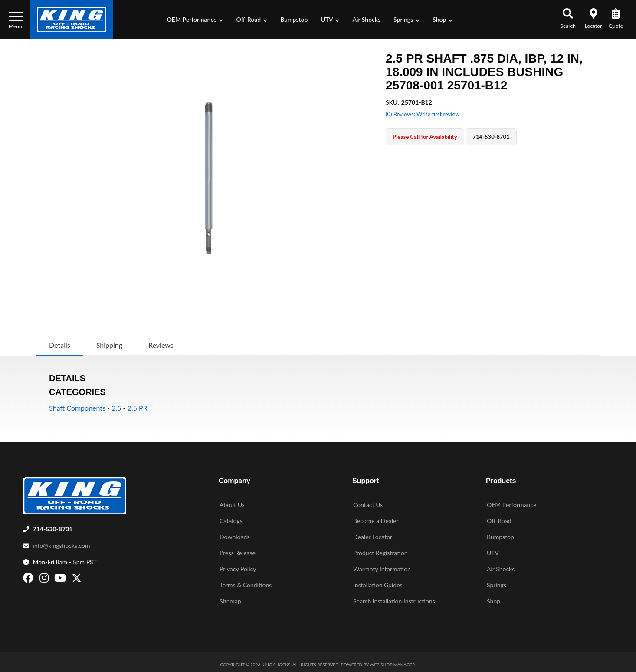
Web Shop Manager (392, 661)
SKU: (392, 102)
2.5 (116, 408)
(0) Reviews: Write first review (423, 114)
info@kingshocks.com (62, 542)
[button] (195, 20)
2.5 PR (138, 408)
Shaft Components (77, 408)
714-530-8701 (53, 525)
